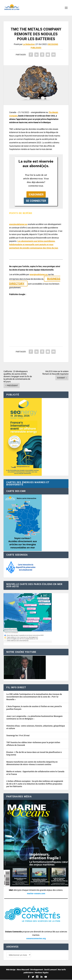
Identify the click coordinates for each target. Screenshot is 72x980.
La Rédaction (29, 44)
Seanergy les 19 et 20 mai (18, 735)
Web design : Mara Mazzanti (18, 970)
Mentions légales (42, 973)
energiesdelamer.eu (18, 224)
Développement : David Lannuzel (43, 970)
